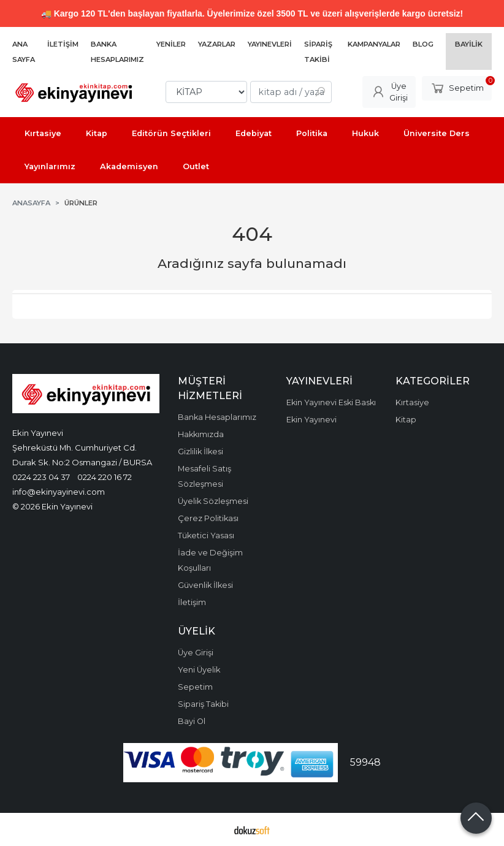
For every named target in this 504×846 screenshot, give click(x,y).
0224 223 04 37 (41, 477)
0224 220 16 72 (105, 477)
